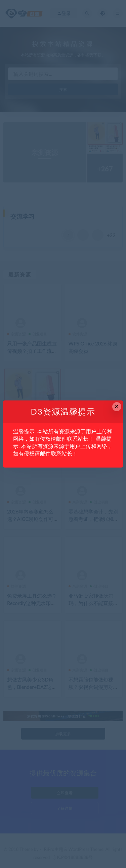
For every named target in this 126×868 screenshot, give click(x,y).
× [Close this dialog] (117, 406)
